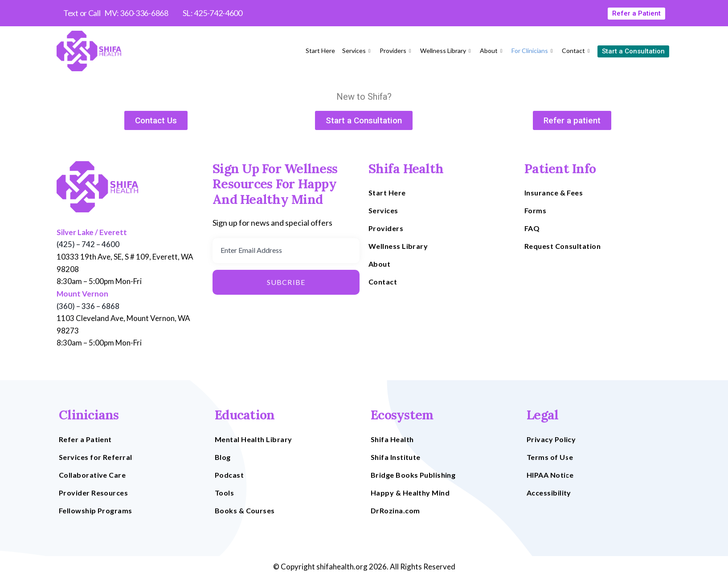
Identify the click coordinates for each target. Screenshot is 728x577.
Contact (577, 51)
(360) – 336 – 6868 (88, 306)
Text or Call (82, 13)
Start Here (320, 51)
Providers (396, 51)
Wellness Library (446, 51)
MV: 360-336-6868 (136, 13)
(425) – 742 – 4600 (88, 244)
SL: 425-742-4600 (213, 13)
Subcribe (286, 282)
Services (357, 51)
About (492, 51)
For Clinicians (533, 51)
